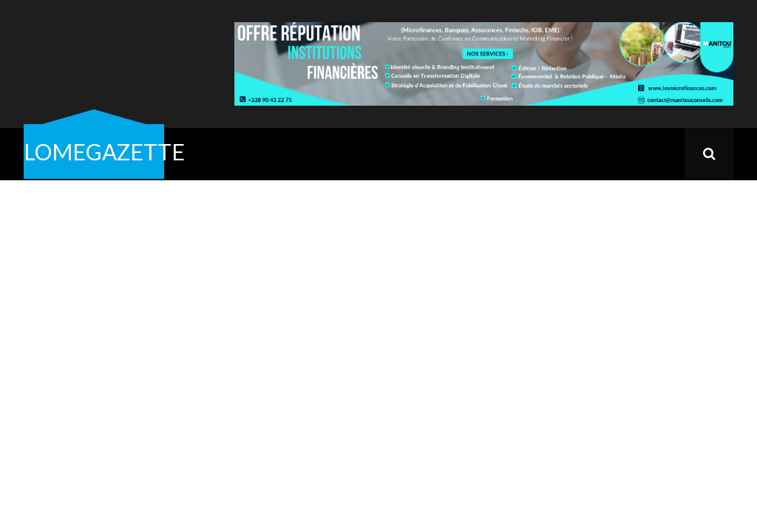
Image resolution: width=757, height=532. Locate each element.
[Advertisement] (378, 291)
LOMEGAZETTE (104, 151)
